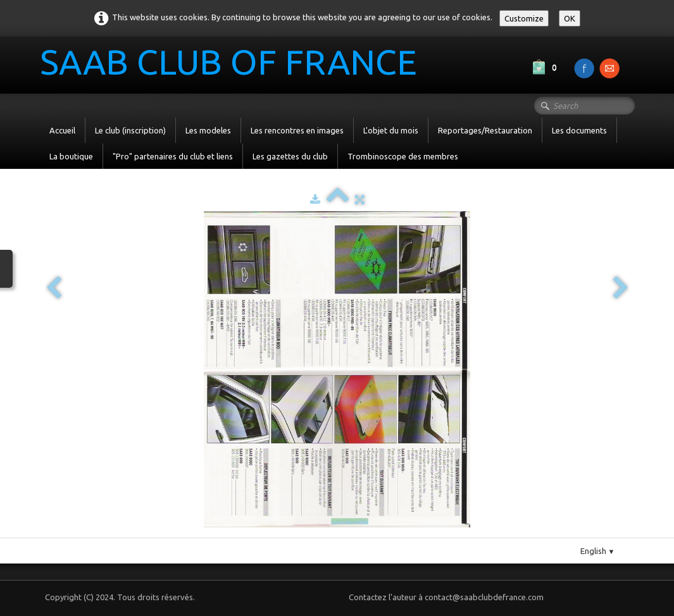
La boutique (71, 156)
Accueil (62, 130)
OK (570, 18)
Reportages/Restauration (485, 130)
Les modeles (208, 130)
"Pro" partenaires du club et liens (173, 156)
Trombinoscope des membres (403, 156)
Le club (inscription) (130, 130)
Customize (524, 18)
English (598, 551)
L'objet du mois (391, 130)
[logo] (233, 64)
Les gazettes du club (290, 156)
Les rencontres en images (297, 130)
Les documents (579, 130)
